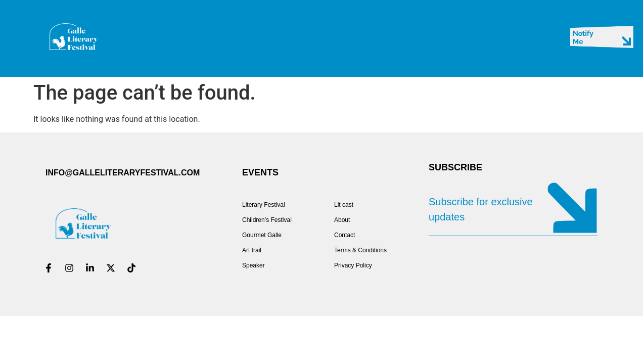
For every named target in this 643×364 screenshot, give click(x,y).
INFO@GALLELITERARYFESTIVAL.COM (123, 173)
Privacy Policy (353, 265)
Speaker (254, 265)
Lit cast (344, 205)
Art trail (252, 250)
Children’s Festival (267, 220)
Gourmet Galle (262, 235)
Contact (345, 235)
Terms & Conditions (361, 250)
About (342, 220)
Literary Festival (264, 205)
